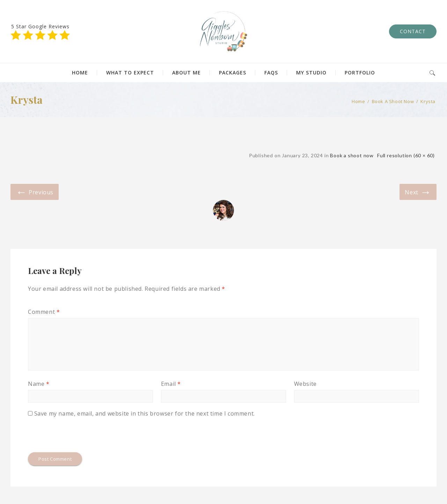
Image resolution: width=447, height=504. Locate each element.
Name (39, 384)
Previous (35, 191)
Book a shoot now (393, 101)
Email (171, 384)
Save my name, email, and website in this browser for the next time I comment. (145, 413)
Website (305, 384)
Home (358, 101)
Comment (44, 312)
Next (418, 191)
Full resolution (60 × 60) (406, 155)
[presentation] (81, 435)
